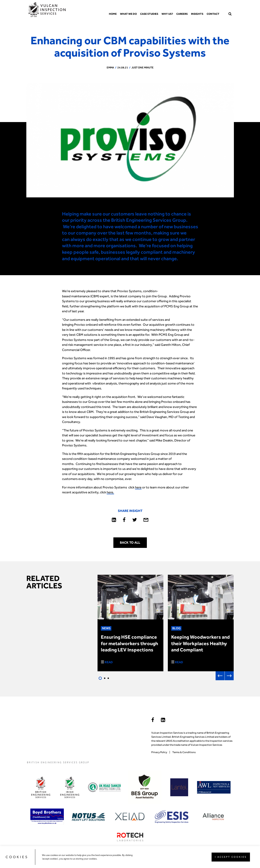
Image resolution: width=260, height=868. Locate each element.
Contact (213, 14)
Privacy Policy (159, 752)
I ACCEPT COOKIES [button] (231, 857)
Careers (182, 14)
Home (113, 14)
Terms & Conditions (184, 752)
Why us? (167, 14)
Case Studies (149, 14)
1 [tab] (100, 678)
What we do (128, 14)
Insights (197, 14)
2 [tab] (105, 678)
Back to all (130, 543)
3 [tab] (108, 678)
